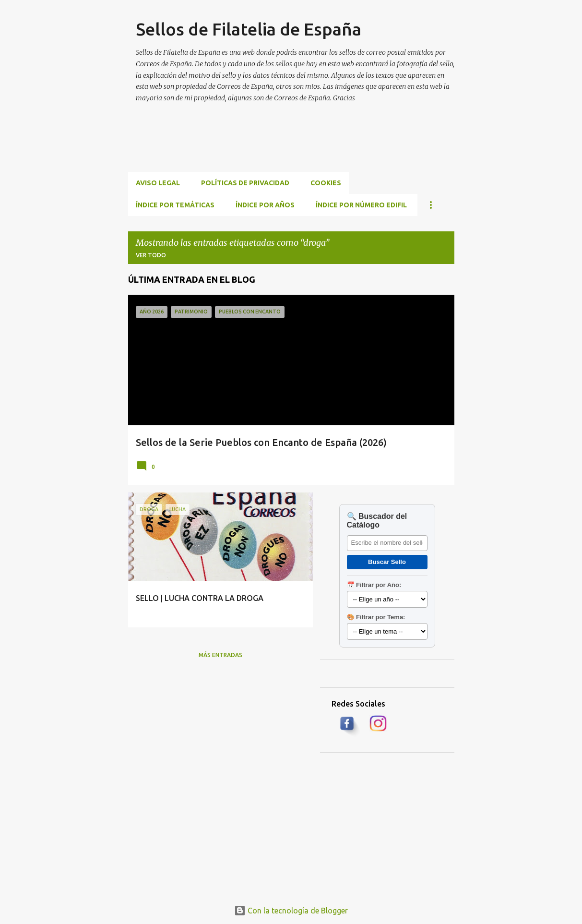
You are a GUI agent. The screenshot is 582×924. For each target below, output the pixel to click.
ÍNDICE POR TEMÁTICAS (175, 205)
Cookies (326, 183)
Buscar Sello (387, 562)
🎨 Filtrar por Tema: (376, 617)
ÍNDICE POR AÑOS (265, 205)
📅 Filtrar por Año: (374, 585)
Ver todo (151, 255)
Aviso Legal (158, 183)
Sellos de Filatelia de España (249, 29)
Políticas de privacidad (245, 183)
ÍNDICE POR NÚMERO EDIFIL (361, 205)
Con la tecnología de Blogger (291, 911)
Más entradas (220, 655)
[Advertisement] (303, 149)
